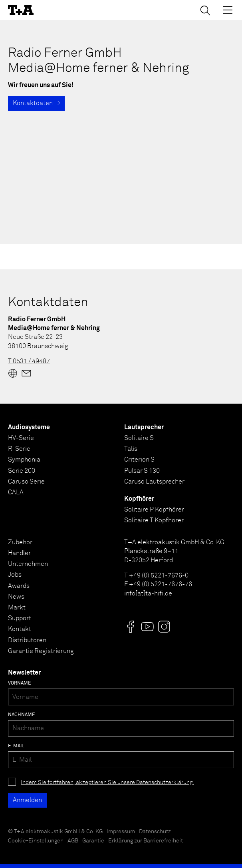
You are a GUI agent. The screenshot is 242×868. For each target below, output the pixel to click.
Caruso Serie (26, 482)
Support (20, 618)
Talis (131, 449)
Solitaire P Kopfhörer (154, 510)
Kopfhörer (139, 499)
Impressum (121, 832)
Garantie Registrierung (41, 651)
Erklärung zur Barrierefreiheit (146, 841)
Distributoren (27, 640)
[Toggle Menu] (228, 10)
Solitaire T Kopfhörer (154, 520)
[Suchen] (205, 10)
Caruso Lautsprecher (154, 482)
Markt (17, 607)
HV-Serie (21, 438)
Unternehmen (28, 564)
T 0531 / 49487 (29, 361)
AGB (73, 841)
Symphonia (24, 460)
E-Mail (16, 746)
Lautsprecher (144, 427)
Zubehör (20, 542)
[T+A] (21, 10)
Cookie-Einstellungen (36, 841)
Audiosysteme (29, 427)
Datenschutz (155, 832)
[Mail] (26, 373)
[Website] (13, 373)
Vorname (20, 683)
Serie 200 (22, 471)
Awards (19, 586)
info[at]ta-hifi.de (148, 593)
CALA (16, 492)
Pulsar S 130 (142, 471)
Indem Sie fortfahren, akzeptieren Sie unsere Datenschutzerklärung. (107, 782)
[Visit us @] (131, 627)
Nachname (22, 715)
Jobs (15, 575)
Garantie (93, 841)
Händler (19, 553)
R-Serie (19, 449)
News (16, 597)
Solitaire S (139, 438)
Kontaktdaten (33, 103)
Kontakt (20, 629)
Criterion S (139, 460)
